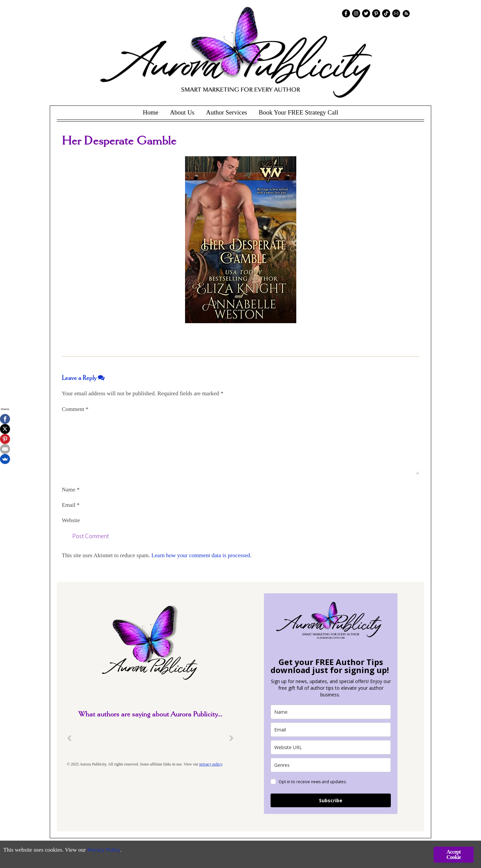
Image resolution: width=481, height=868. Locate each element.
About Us (182, 112)
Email (71, 505)
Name (71, 490)
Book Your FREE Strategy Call (298, 112)
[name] (331, 712)
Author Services (227, 112)
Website (71, 520)
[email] (331, 730)
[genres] (331, 765)
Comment (75, 409)
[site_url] (331, 747)
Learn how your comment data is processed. (201, 555)
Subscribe (331, 800)
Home (150, 112)
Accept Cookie (453, 854)
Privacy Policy (104, 850)
